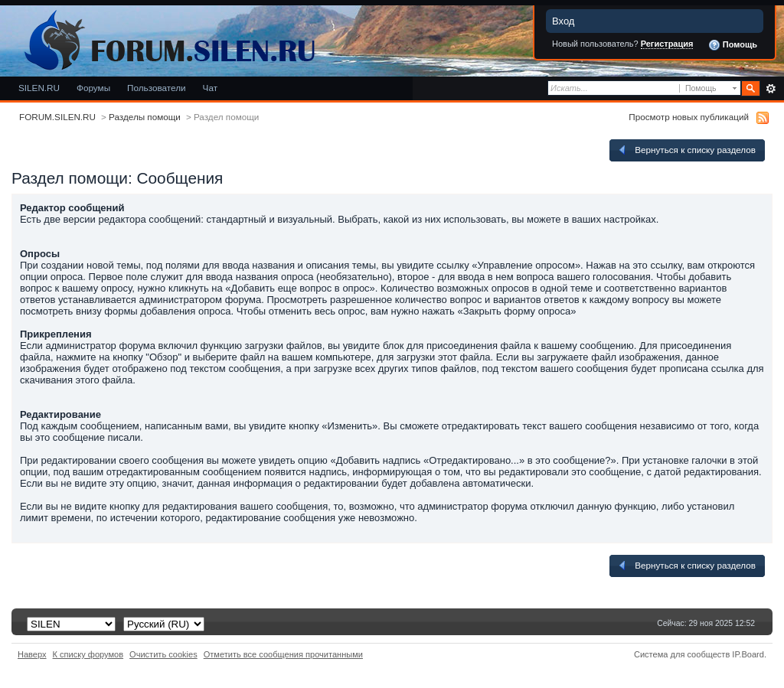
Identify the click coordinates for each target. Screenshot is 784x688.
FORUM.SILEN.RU (57, 117)
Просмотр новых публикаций (689, 117)
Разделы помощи (145, 117)
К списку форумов (88, 654)
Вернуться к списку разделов (686, 150)
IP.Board (748, 654)
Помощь (733, 45)
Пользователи (157, 88)
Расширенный (771, 89)
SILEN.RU (39, 88)
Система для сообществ (682, 654)
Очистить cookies (163, 654)
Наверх (32, 654)
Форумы (93, 88)
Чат (210, 88)
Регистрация (667, 44)
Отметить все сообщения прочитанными (283, 654)
